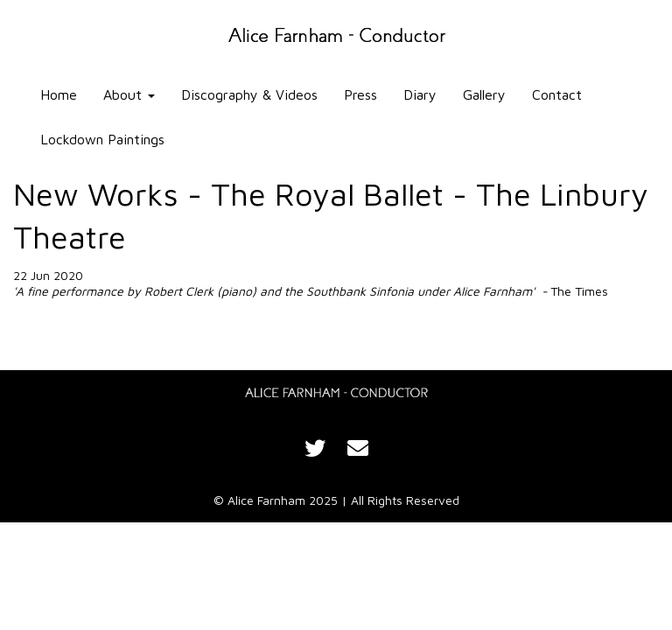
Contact (557, 94)
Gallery (484, 94)
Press (360, 94)
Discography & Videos (249, 94)
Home (59, 94)
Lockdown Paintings (102, 139)
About (129, 94)
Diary (420, 94)
